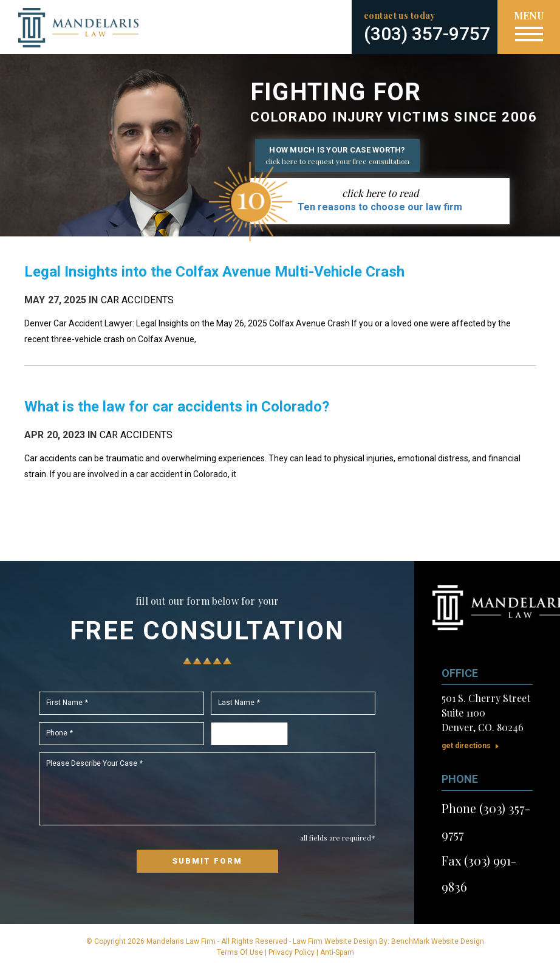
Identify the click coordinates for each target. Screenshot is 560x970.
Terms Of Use (240, 952)
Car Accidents (138, 300)
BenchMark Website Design (438, 941)
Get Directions (466, 746)
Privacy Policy (292, 952)
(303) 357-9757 (427, 34)
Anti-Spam (337, 952)
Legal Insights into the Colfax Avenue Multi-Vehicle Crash (214, 272)
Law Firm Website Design (335, 941)
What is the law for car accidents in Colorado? (177, 407)
